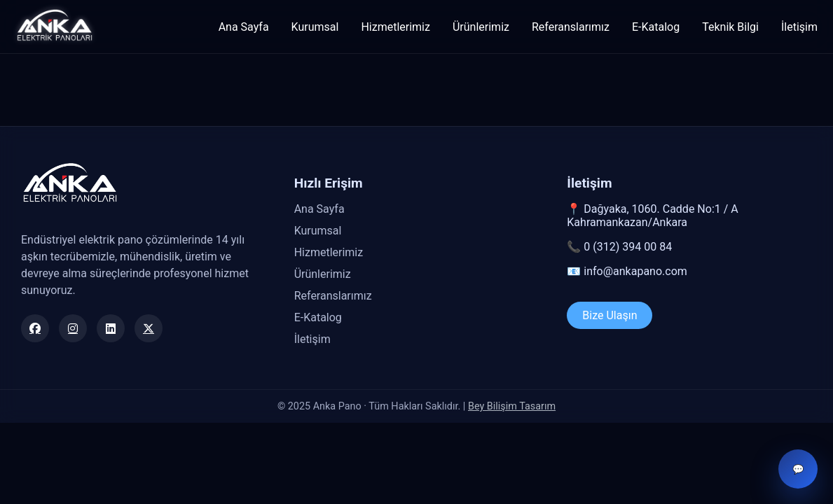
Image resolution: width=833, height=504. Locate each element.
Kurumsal (315, 27)
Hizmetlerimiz (395, 27)
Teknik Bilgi (730, 27)
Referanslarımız (571, 27)
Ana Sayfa (244, 27)
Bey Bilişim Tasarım (512, 406)
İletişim (799, 27)
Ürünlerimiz (481, 27)
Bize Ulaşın (610, 315)
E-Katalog (656, 27)
